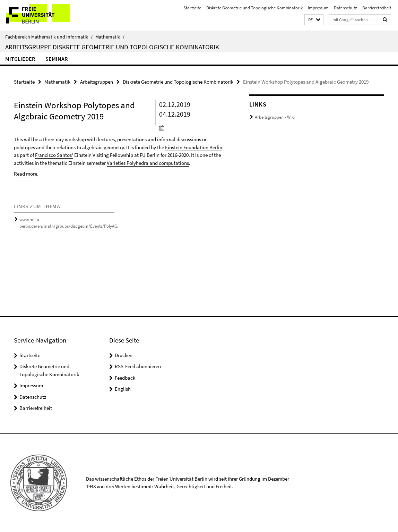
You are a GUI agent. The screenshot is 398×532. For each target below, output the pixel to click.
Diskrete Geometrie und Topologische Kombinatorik (254, 8)
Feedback (125, 378)
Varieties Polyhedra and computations (148, 163)
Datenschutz (345, 8)
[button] (314, 20)
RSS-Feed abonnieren (138, 366)
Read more (25, 174)
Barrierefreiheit (377, 8)
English (123, 389)
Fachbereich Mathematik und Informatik (49, 37)
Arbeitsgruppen (97, 82)
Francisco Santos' (54, 155)
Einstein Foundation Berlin (194, 147)
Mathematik (110, 37)
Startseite (192, 8)
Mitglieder (20, 59)
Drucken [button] (124, 355)
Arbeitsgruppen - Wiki (275, 117)
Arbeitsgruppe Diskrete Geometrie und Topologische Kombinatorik (112, 47)
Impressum (318, 8)
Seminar (57, 59)
